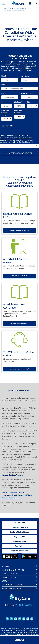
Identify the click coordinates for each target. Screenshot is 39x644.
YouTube (28, 619)
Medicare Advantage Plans (18, 9)
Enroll (19, 640)
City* (3, 102)
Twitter (11, 619)
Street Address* (27, 93)
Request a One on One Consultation (15, 11)
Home (6, 9)
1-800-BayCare (25, 605)
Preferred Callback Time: (5, 113)
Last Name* (25, 76)
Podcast (32, 619)
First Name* (6, 76)
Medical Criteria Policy (11, 498)
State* (30, 102)
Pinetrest (19, 619)
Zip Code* (18, 102)
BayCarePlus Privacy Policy (13, 493)
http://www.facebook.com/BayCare (7, 619)
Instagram (15, 619)
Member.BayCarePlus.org (12, 475)
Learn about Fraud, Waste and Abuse (17, 495)
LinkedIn (24, 619)
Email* (4, 85)
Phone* (4, 93)
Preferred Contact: (18, 112)
